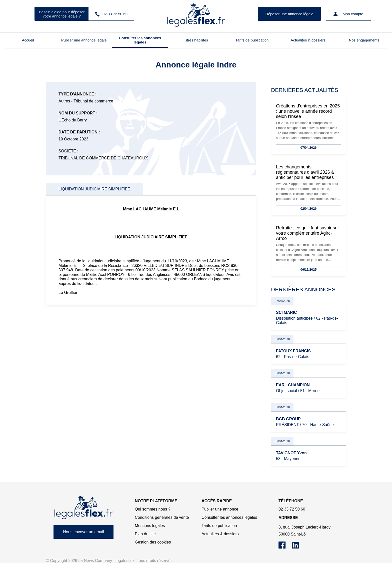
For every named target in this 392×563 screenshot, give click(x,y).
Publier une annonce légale (84, 40)
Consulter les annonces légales (140, 40)
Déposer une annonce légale (289, 14)
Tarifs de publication (252, 40)
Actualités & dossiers (308, 40)
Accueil (28, 40)
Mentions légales (150, 526)
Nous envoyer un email (83, 532)
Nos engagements (364, 40)
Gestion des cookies (153, 542)
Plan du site (145, 534)
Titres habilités (196, 40)
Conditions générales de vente (162, 517)
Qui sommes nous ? (152, 509)
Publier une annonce (220, 509)
